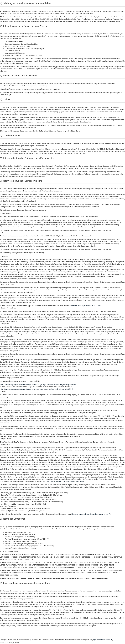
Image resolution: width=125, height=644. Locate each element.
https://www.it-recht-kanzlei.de (102, 640)
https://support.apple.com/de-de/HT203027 (86, 306)
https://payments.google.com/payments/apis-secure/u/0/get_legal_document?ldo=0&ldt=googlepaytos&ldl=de (38, 385)
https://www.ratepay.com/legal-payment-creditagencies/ (66, 481)
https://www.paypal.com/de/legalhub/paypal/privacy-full (92, 514)
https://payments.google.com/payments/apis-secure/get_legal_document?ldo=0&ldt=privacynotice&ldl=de (37, 389)
